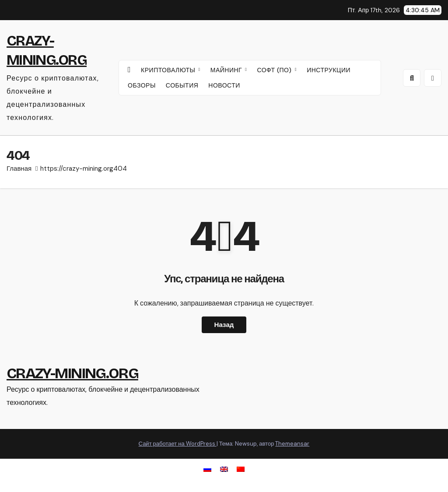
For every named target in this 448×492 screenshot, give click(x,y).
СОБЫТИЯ (182, 85)
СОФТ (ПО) (275, 70)
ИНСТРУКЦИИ (329, 70)
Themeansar (292, 444)
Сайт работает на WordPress (178, 444)
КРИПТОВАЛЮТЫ (169, 70)
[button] (412, 78)
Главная (19, 169)
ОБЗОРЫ (142, 85)
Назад (224, 325)
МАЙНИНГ (227, 70)
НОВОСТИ (224, 85)
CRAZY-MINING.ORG (72, 373)
